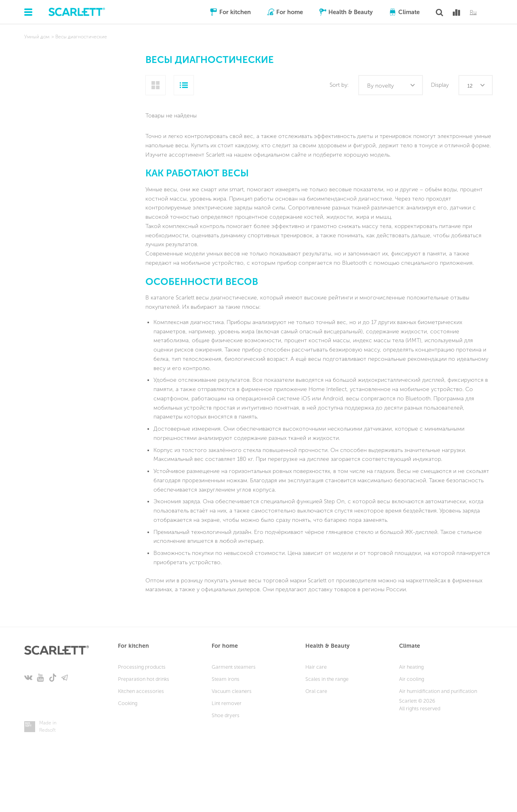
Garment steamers (234, 667)
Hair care (316, 667)
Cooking (128, 703)
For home (290, 12)
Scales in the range (327, 679)
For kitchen (235, 12)
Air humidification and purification (438, 691)
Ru (473, 13)
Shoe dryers (226, 715)
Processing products (142, 667)
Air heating (411, 667)
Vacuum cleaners (232, 691)
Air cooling (412, 679)
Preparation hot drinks (144, 679)
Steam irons (226, 679)
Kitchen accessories (141, 691)
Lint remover (227, 703)
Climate (409, 12)
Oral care (316, 691)
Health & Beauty (351, 12)
